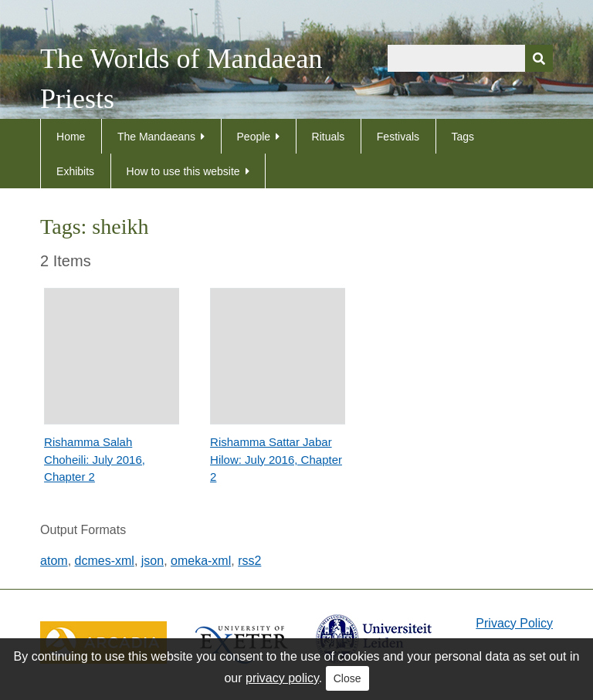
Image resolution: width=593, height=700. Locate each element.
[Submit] (539, 58)
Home (71, 137)
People (254, 137)
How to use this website (183, 171)
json (152, 561)
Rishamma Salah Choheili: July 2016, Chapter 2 (95, 459)
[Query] (470, 58)
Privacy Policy (514, 623)
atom (54, 561)
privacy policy (282, 678)
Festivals (398, 137)
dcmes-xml (105, 561)
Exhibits (75, 171)
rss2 (249, 561)
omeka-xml (201, 561)
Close (347, 678)
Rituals (329, 137)
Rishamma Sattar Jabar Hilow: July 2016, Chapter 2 (276, 459)
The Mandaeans (156, 137)
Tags (463, 137)
